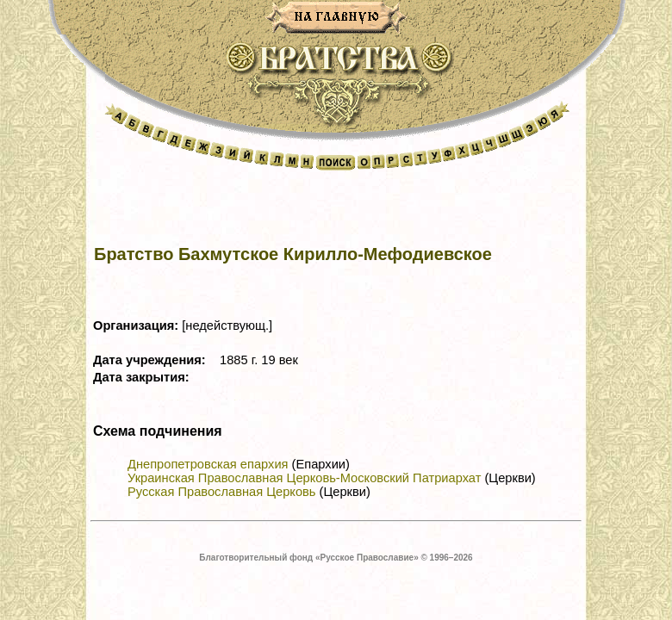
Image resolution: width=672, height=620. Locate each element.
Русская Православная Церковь (221, 492)
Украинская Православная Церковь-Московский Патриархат (304, 478)
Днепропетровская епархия (208, 464)
